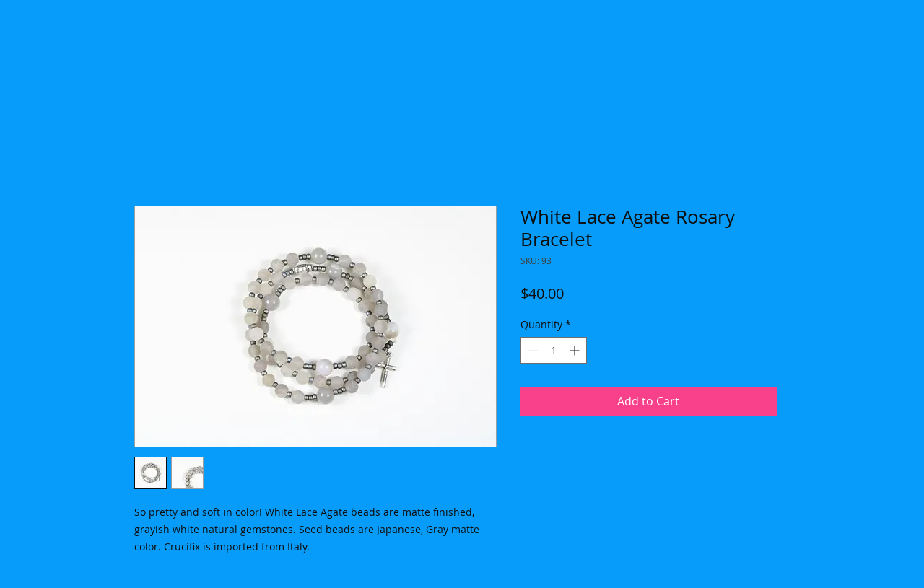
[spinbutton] (554, 350)
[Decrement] (532, 350)
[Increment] (576, 350)
